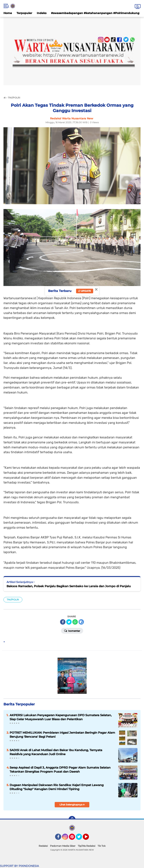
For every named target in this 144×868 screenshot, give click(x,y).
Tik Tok (102, 846)
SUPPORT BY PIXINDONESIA (19, 866)
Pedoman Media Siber (63, 846)
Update (85, 291)
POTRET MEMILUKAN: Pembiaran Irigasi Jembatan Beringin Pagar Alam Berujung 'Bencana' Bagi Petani (62, 735)
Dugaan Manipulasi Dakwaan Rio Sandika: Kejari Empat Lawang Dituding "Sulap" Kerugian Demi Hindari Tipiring (57, 787)
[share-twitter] (69, 622)
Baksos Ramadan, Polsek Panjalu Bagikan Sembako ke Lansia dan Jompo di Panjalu (69, 586)
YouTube (89, 838)
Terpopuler (24, 13)
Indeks (42, 13)
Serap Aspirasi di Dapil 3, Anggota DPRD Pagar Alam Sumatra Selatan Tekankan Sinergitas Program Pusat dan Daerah (60, 770)
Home (8, 13)
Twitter (81, 838)
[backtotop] (72, 819)
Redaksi (43, 846)
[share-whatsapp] (75, 622)
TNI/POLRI (13, 600)
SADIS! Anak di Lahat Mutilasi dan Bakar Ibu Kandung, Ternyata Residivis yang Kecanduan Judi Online (56, 752)
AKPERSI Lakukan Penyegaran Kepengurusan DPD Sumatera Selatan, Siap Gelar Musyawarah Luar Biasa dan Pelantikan (61, 717)
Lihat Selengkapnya (72, 805)
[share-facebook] (63, 622)
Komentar (72, 631)
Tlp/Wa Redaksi (87, 846)
